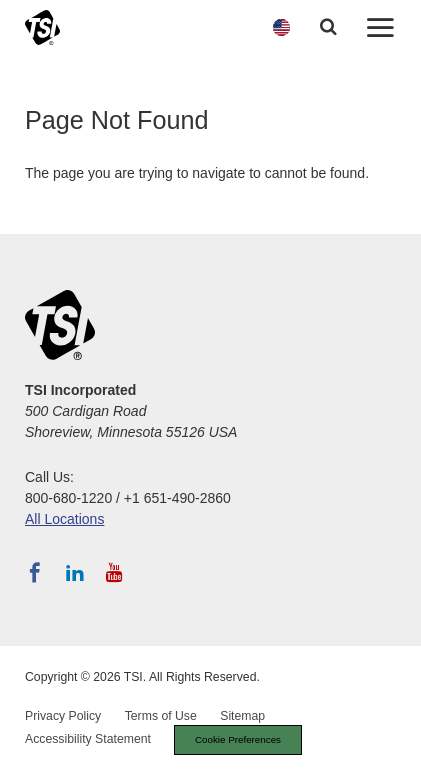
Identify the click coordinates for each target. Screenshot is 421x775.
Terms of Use (161, 716)
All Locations (64, 519)
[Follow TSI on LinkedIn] (75, 573)
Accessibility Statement (88, 739)
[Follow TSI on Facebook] (35, 573)
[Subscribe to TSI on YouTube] (114, 573)
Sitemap (242, 716)
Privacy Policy (63, 716)
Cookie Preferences (238, 739)
